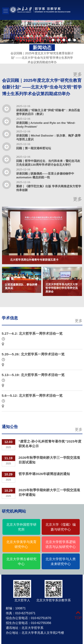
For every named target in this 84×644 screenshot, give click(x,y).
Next (77, 33)
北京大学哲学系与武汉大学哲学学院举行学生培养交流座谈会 (62, 288)
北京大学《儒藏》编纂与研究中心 (61, 527)
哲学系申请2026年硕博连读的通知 (44, 474)
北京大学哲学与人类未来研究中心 (61, 561)
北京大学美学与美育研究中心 (21, 544)
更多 (78, 74)
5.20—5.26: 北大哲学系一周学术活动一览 (33, 354)
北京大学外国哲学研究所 (21, 527)
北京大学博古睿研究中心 (21, 561)
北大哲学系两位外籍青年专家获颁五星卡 (34, 260)
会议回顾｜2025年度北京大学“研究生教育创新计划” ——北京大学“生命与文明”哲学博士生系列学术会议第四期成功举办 (42, 55)
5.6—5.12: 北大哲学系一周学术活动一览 (32, 395)
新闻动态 (42, 47)
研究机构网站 (14, 511)
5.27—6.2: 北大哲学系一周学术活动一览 (32, 333)
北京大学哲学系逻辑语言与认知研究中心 (61, 544)
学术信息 (10, 318)
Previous (7, 33)
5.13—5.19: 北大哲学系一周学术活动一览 (33, 375)
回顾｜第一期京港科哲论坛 (34, 148)
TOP (78, 615)
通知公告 (10, 427)
